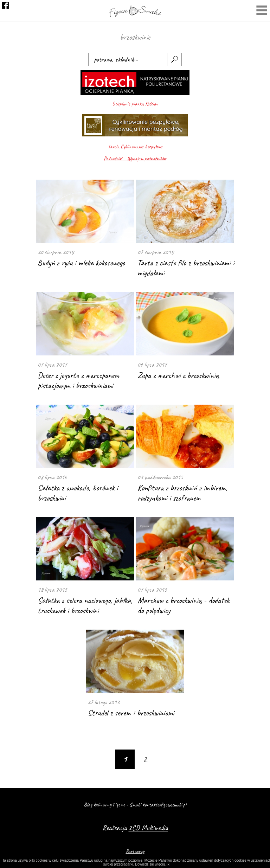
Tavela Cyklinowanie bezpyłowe (135, 147)
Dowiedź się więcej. (150, 864)
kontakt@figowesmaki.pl (164, 805)
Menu (262, 11)
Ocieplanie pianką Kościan (135, 104)
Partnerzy (135, 851)
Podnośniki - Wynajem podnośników (135, 159)
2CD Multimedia (148, 828)
